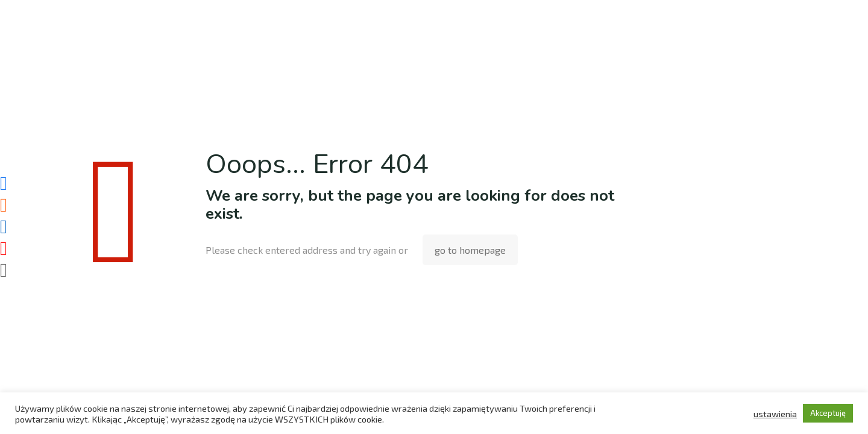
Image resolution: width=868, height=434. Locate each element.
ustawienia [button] (775, 414)
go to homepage (470, 250)
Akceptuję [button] (828, 413)
